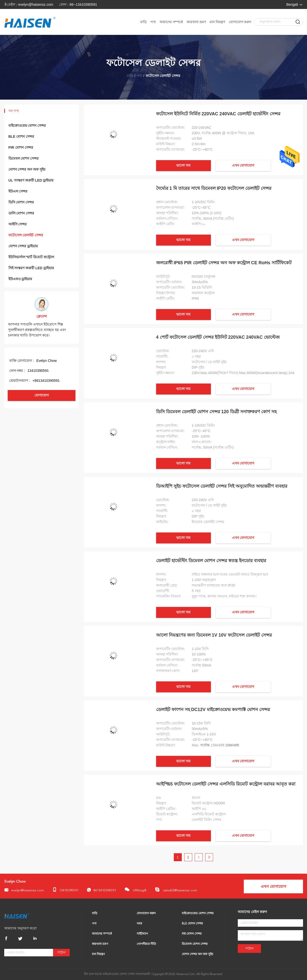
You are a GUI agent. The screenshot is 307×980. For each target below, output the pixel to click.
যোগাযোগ (42, 395)
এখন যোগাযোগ (243, 165)
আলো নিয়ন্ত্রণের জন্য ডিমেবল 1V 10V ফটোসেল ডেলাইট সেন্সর (214, 635)
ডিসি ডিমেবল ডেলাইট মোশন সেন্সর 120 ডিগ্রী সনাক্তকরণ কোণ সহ (216, 412)
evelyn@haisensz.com (36, 4)
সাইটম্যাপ (142, 934)
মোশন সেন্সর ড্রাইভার (23, 246)
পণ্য (153, 22)
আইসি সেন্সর (18, 224)
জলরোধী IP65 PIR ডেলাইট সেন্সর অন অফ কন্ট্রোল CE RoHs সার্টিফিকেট (224, 263)
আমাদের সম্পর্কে (171, 22)
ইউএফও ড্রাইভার (20, 279)
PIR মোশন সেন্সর (21, 147)
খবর (139, 924)
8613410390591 (101, 890)
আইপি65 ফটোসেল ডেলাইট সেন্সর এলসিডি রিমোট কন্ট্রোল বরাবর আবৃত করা (226, 784)
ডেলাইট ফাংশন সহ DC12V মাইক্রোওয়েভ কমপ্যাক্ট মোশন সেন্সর (213, 710)
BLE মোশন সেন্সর (21, 136)
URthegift (135, 889)
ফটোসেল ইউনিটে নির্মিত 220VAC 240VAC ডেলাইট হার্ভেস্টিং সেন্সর (218, 114)
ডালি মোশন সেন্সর (21, 213)
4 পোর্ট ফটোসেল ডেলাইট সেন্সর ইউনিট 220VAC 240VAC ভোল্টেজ (218, 337)
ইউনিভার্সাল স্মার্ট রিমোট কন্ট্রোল (31, 257)
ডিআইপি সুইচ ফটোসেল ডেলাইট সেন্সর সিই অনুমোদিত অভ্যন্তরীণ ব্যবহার (222, 486)
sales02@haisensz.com (176, 890)
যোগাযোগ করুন (240, 22)
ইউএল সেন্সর (18, 191)
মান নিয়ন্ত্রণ (217, 22)
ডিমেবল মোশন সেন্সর (24, 158)
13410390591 (65, 890)
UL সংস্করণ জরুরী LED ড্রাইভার (31, 180)
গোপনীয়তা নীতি (146, 944)
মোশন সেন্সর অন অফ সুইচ (27, 169)
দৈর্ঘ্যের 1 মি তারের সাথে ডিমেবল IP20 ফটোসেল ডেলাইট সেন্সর (214, 188)
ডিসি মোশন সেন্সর (21, 202)
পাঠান (61, 952)
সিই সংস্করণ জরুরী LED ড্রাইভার (31, 268)
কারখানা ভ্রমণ (196, 22)
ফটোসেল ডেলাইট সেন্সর (26, 235)
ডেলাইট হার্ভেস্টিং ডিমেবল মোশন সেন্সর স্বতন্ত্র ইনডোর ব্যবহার (211, 561)
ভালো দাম (183, 165)
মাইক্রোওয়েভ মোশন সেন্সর (27, 126)
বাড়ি (143, 22)
